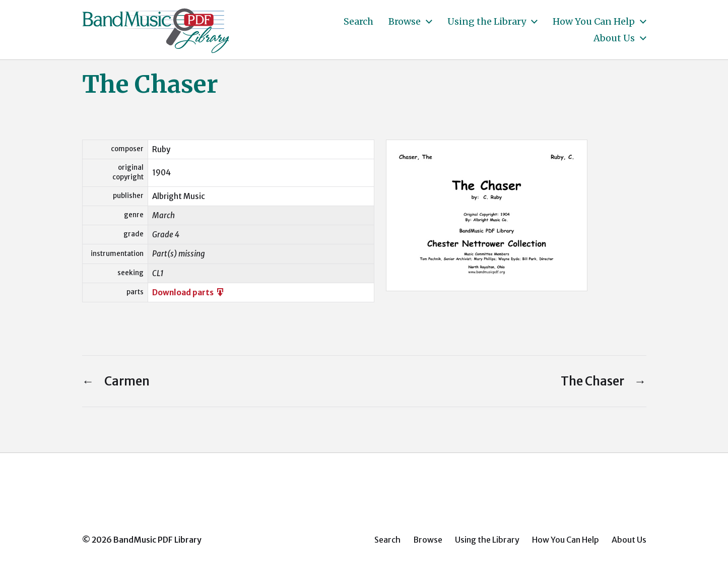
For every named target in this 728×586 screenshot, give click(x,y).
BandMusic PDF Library (157, 540)
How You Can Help (594, 22)
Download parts (189, 292)
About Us (614, 38)
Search (358, 22)
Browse (405, 22)
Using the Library (487, 22)
